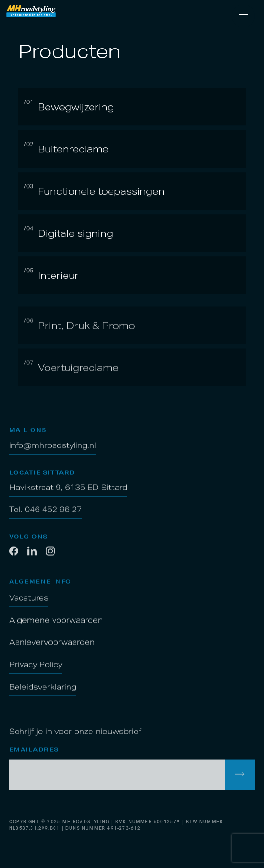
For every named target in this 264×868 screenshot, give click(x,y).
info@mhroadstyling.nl (53, 450)
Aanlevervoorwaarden (52, 647)
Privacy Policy (36, 669)
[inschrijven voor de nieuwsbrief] (240, 779)
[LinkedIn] (32, 558)
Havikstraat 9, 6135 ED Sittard (68, 493)
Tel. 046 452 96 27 (46, 515)
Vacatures (29, 602)
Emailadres (34, 754)
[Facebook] (14, 558)
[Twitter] (50, 558)
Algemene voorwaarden (56, 625)
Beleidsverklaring (43, 692)
